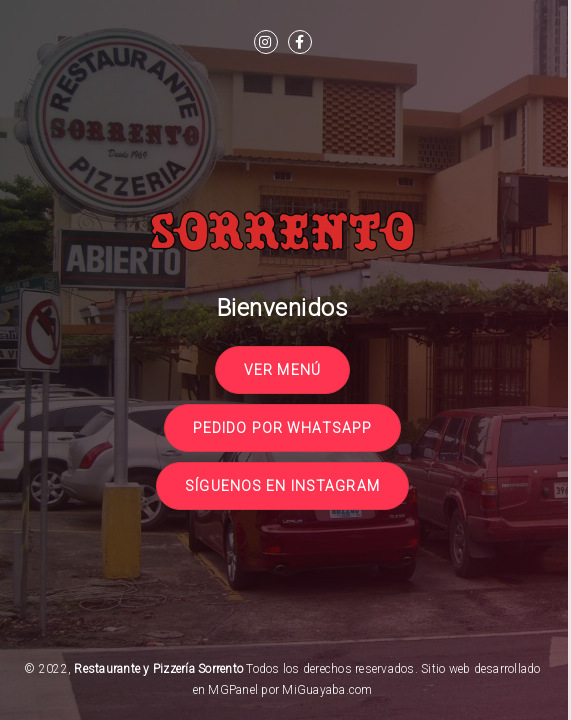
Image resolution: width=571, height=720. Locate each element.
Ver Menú (282, 370)
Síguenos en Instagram (282, 486)
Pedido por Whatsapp (282, 428)
